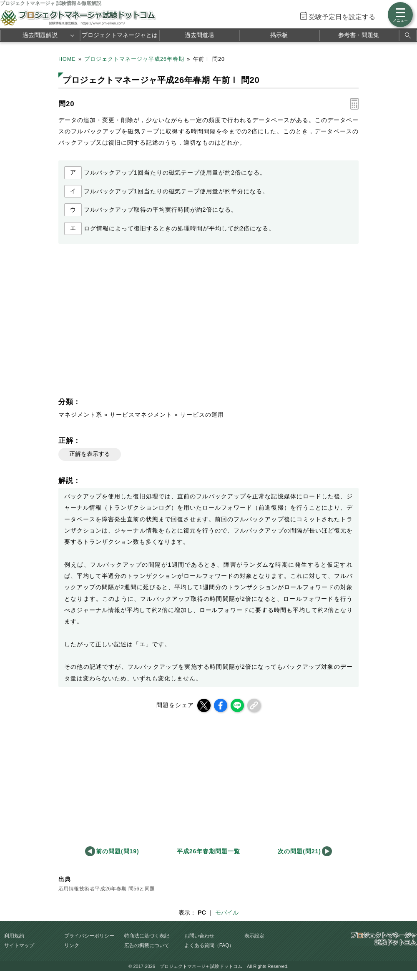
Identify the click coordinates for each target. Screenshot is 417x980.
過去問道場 (199, 35)
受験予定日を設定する (342, 17)
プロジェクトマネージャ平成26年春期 (134, 59)
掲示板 (279, 35)
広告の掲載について (147, 945)
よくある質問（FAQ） (209, 945)
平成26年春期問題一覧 (208, 851)
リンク (72, 945)
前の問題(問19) (118, 851)
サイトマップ (19, 945)
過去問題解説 (40, 35)
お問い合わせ (199, 936)
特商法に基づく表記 (147, 936)
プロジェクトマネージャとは (120, 35)
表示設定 (254, 936)
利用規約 (14, 936)
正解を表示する (90, 454)
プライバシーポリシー (89, 936)
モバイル (227, 912)
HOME (67, 59)
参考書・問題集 (359, 35)
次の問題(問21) (299, 851)
